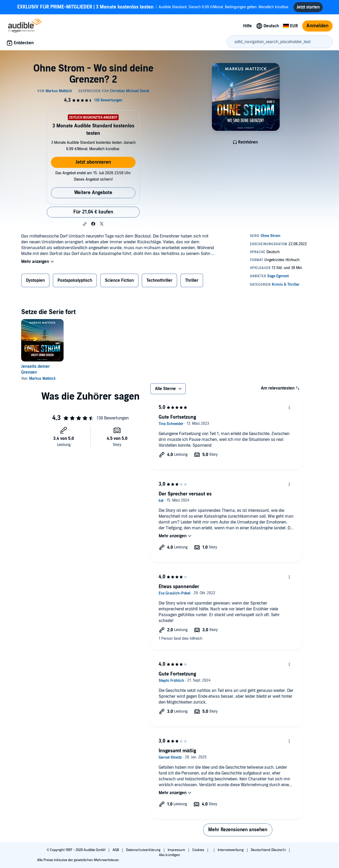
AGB (116, 850)
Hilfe (247, 26)
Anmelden (317, 26)
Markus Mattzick (42, 379)
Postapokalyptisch (75, 280)
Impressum (177, 850)
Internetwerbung (231, 850)
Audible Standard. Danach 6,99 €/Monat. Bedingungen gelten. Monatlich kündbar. (153, 7)
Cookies (199, 850)
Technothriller (159, 280)
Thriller (192, 280)
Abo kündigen (169, 855)
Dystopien (35, 280)
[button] (85, 224)
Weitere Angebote (93, 193)
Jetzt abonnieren (93, 162)
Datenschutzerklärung (144, 850)
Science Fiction (119, 280)
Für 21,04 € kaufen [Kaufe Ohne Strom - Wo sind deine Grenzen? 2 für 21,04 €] (93, 212)
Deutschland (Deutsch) (269, 850)
